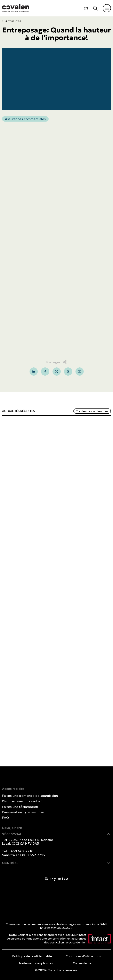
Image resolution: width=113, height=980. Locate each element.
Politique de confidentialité (32, 956)
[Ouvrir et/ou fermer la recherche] (95, 8)
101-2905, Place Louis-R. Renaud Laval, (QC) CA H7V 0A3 (28, 842)
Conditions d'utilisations (83, 956)
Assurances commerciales (25, 119)
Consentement (84, 963)
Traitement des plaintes (36, 963)
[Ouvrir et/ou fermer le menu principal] (107, 8)
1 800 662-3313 (32, 855)
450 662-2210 (22, 851)
